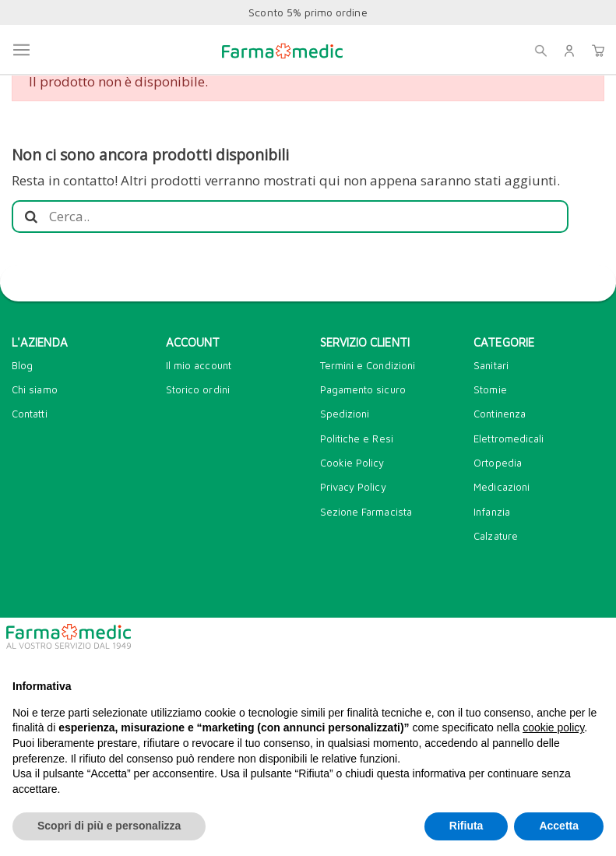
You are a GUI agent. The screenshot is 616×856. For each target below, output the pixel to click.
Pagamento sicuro (363, 389)
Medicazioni (502, 487)
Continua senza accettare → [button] (526, 642)
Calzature (496, 536)
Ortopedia (498, 463)
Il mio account (199, 365)
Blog (22, 365)
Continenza (500, 414)
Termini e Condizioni (368, 365)
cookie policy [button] (553, 727)
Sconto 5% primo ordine (308, 12)
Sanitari (491, 365)
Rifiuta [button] (466, 826)
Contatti (30, 414)
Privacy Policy (353, 487)
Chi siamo (35, 389)
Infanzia (492, 512)
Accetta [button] (559, 826)
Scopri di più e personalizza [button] (109, 826)
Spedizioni (345, 414)
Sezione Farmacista (366, 512)
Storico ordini (198, 389)
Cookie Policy (352, 463)
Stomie (490, 389)
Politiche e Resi (357, 439)
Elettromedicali (509, 439)
